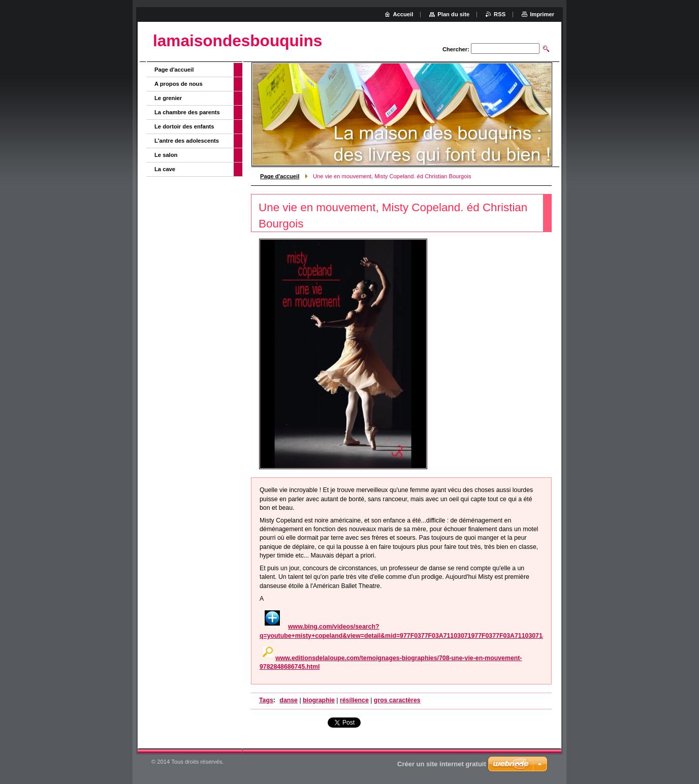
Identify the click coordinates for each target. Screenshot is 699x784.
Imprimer (542, 14)
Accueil (403, 14)
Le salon (166, 155)
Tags (266, 700)
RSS (500, 14)
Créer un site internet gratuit (442, 764)
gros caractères (397, 700)
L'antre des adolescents (187, 141)
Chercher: (456, 49)
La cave (165, 169)
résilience (354, 700)
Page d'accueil (280, 176)
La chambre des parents (187, 112)
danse (289, 700)
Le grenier (168, 98)
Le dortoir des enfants (184, 126)
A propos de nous (179, 84)
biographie (319, 700)
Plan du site (453, 14)
